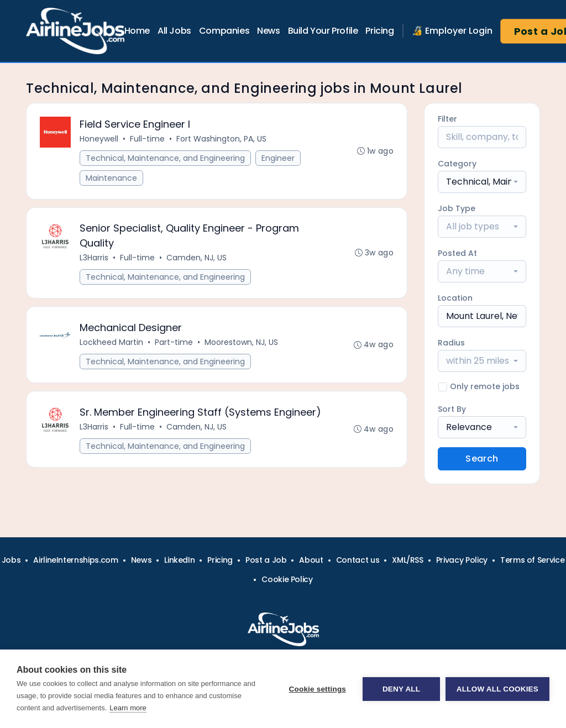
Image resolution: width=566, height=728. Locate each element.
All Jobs (174, 31)
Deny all (401, 689)
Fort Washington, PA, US (221, 139)
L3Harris (94, 258)
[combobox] (482, 182)
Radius (451, 343)
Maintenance (111, 178)
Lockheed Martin (111, 343)
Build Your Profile (323, 31)
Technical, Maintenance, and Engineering (165, 158)
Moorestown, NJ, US (241, 343)
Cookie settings (317, 689)
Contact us (358, 560)
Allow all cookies (497, 689)
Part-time (174, 343)
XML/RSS (408, 560)
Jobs (11, 560)
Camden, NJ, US (196, 258)
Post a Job (266, 560)
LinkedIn (179, 560)
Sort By (452, 409)
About (311, 560)
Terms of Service (532, 560)
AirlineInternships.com (75, 560)
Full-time (147, 139)
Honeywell (99, 139)
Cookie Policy (287, 579)
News (268, 31)
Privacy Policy (462, 560)
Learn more (128, 708)
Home (137, 31)
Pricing (379, 31)
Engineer (278, 158)
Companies (224, 31)
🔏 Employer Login (452, 31)
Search (482, 459)
